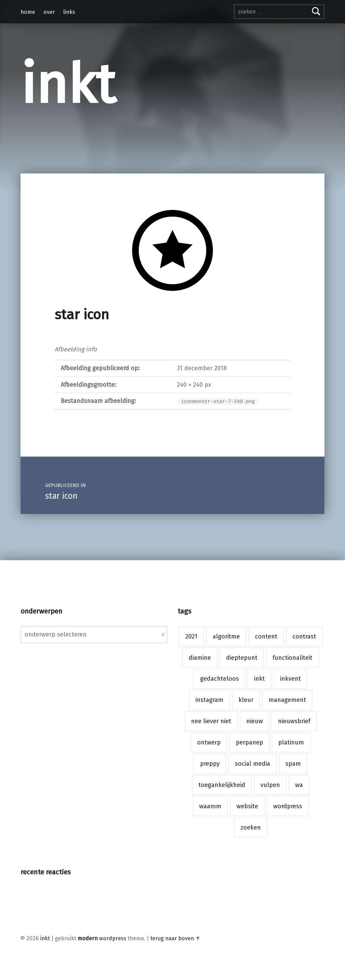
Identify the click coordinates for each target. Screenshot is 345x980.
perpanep (249, 742)
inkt (68, 85)
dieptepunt (242, 658)
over (49, 12)
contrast (304, 636)
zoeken (251, 827)
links (69, 12)
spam (293, 764)
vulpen (270, 785)
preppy (210, 764)
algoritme (226, 636)
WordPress (113, 938)
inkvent (290, 679)
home (28, 12)
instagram (209, 700)
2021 (191, 636)
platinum (291, 742)
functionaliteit (292, 658)
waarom (210, 806)
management (287, 700)
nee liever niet (211, 721)
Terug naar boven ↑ (175, 938)
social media (253, 764)
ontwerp (209, 742)
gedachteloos (219, 679)
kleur (246, 700)
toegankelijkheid (222, 785)
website (247, 806)
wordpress (288, 806)
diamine (200, 658)
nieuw (255, 721)
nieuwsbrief (294, 721)
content (266, 636)
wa (299, 785)
